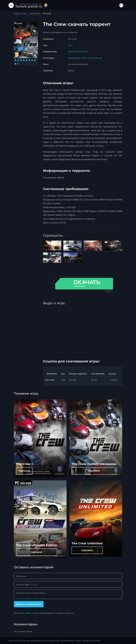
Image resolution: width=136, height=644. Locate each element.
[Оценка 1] (15, 60)
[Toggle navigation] (11, 5)
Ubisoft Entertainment (78, 51)
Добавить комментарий (29, 604)
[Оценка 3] (21, 60)
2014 (70, 45)
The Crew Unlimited (87, 543)
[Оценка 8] (35, 60)
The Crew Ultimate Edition (37, 545)
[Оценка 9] (15, 64)
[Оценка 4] (24, 60)
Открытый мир (95, 58)
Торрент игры (20, 13)
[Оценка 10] (18, 64)
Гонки (84, 58)
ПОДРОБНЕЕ (24, 471)
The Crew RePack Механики (94, 464)
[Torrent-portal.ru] (32, 5)
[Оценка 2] (18, 60)
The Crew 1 (24, 464)
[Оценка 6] (29, 60)
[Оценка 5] (27, 60)
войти (28, 613)
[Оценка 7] (32, 60)
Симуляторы (35, 13)
